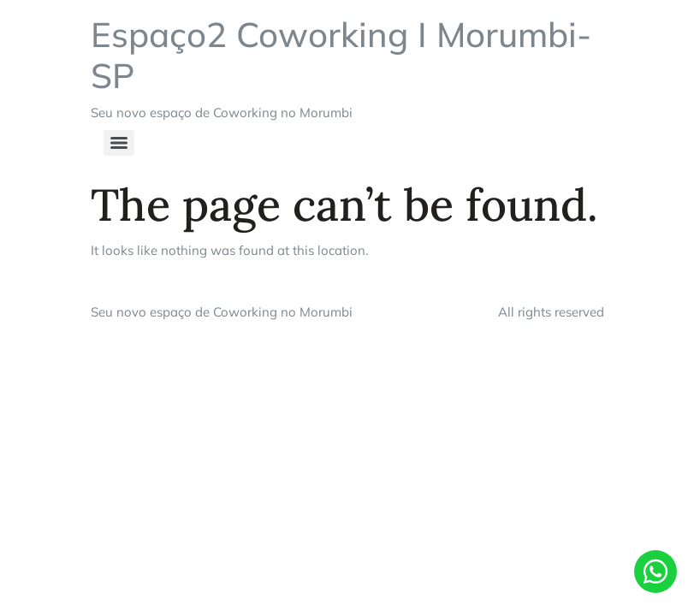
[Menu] (119, 143)
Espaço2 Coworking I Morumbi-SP (341, 55)
